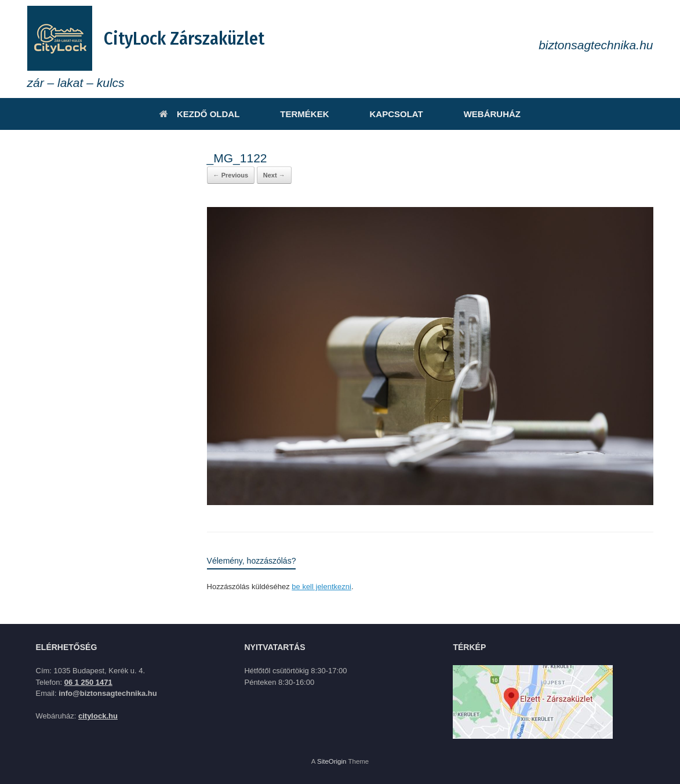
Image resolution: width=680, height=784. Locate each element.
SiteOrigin (332, 761)
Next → (274, 175)
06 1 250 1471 (88, 682)
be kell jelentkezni (321, 587)
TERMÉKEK (304, 114)
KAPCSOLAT (396, 114)
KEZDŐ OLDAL (199, 114)
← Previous (231, 175)
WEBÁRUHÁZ (492, 114)
